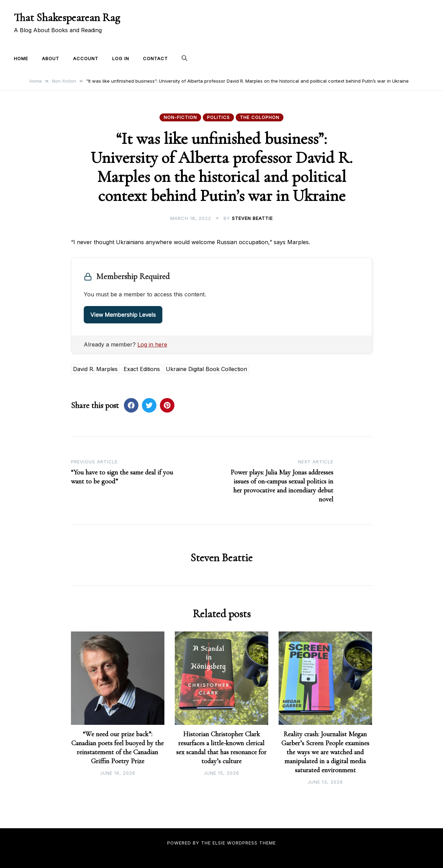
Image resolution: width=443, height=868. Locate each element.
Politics (218, 117)
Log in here (152, 344)
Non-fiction (180, 117)
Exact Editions (142, 369)
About (51, 58)
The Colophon (260, 117)
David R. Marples (95, 369)
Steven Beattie (252, 218)
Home (21, 58)
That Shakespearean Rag (67, 17)
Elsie (219, 843)
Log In (121, 58)
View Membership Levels (123, 315)
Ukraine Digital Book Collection (206, 369)
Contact (155, 58)
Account (86, 58)
